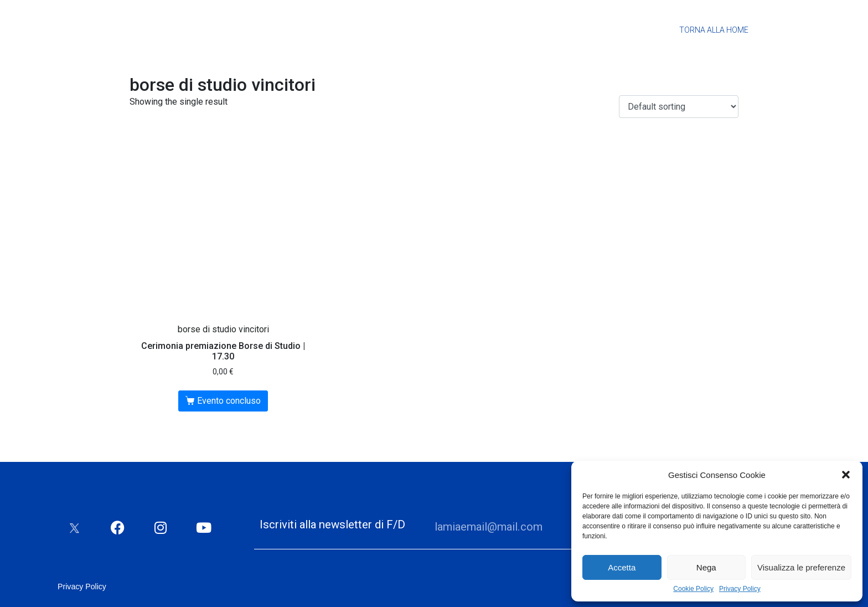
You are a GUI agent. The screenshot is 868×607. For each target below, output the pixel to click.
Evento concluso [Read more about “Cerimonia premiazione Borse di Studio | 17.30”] (229, 401)
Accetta (622, 567)
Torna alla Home (714, 30)
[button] (846, 475)
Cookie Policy (693, 589)
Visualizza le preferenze (801, 567)
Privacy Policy (740, 589)
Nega (706, 567)
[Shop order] (679, 107)
